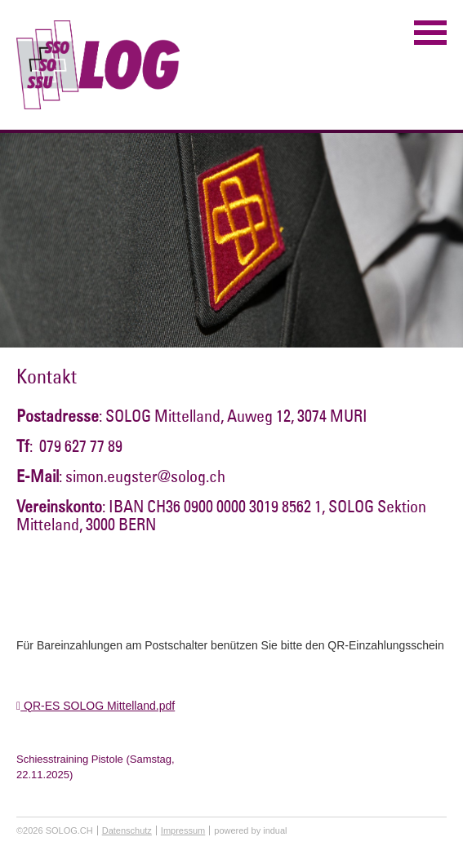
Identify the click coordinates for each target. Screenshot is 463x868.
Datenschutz (127, 830)
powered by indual (250, 830)
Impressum (183, 830)
